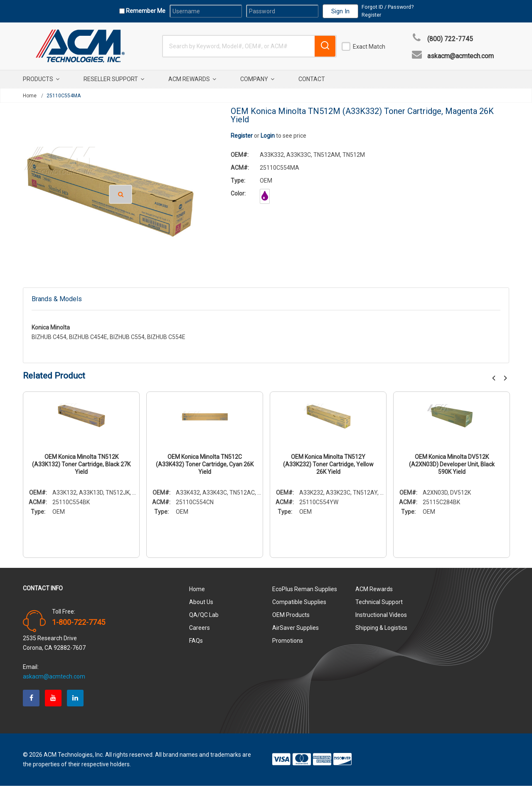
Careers (199, 632)
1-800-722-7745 (79, 627)
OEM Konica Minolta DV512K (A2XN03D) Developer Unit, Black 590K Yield (452, 468)
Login (268, 136)
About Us (201, 606)
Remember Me (145, 11)
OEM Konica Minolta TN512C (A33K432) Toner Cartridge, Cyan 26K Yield (205, 468)
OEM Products (291, 619)
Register (371, 15)
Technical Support (379, 606)
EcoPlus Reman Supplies (305, 593)
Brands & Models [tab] (57, 301)
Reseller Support (114, 79)
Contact (312, 79)
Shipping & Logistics (381, 632)
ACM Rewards (192, 79)
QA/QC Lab (204, 619)
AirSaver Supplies (296, 632)
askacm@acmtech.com (461, 56)
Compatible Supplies (299, 606)
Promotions (288, 645)
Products (41, 79)
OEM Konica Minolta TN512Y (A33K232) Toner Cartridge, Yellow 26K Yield (328, 468)
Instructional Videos (381, 619)
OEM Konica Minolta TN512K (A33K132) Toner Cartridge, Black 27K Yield (81, 468)
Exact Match (369, 47)
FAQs (196, 645)
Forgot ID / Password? (388, 7)
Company (257, 79)
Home (30, 96)
